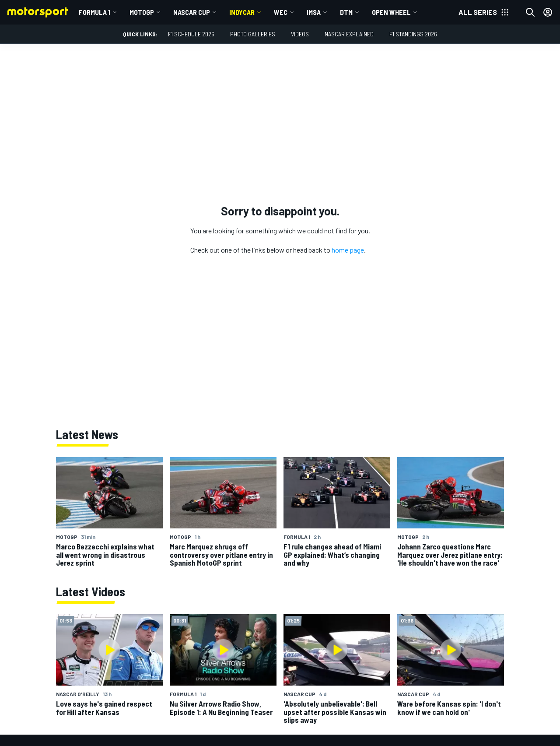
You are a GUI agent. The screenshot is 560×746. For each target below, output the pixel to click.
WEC (281, 12)
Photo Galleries (253, 34)
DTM (346, 12)
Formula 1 (94, 12)
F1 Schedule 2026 (191, 34)
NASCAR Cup (192, 12)
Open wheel (391, 12)
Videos (300, 34)
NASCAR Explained (349, 34)
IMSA (314, 12)
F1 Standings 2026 (413, 34)
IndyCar (242, 12)
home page (348, 250)
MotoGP (142, 12)
